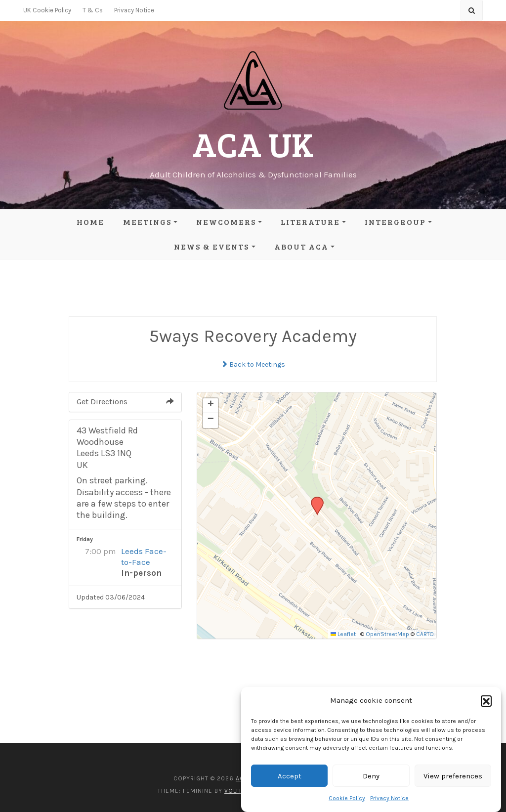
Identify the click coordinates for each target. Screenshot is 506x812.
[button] (486, 701)
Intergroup (395, 222)
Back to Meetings (253, 364)
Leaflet (343, 634)
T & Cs (93, 10)
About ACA (301, 246)
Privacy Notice (389, 798)
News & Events (211, 246)
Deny (371, 776)
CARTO (425, 634)
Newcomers (226, 222)
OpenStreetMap (387, 634)
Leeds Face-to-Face (144, 556)
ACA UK (253, 144)
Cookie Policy (347, 798)
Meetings (147, 222)
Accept (290, 776)
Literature (310, 222)
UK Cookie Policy (47, 10)
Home (90, 222)
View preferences (453, 776)
